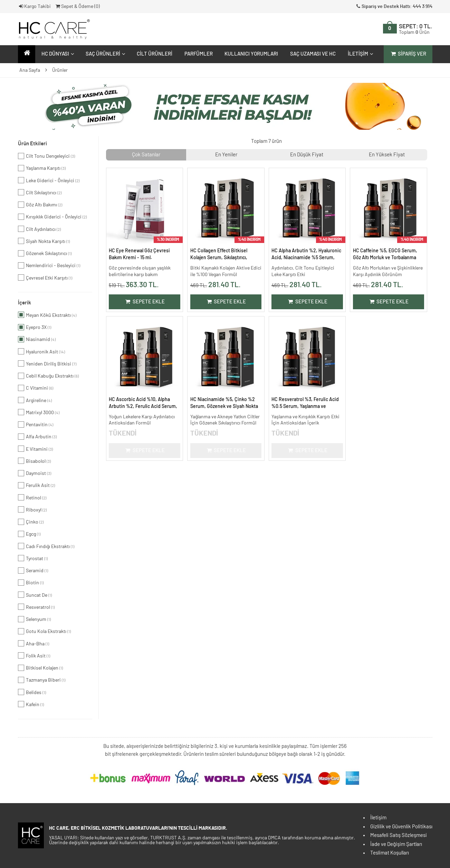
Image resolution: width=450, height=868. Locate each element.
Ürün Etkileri (32, 144)
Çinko (31, 522)
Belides (32, 692)
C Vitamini (36, 388)
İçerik (25, 303)
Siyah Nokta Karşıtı (44, 241)
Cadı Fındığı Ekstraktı (46, 546)
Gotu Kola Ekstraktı (44, 631)
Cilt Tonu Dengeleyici (46, 156)
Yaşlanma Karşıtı (42, 168)
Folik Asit (34, 655)
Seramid (33, 570)
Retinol (32, 497)
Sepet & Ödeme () (77, 7)
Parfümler (199, 54)
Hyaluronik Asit (41, 351)
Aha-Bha (33, 643)
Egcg (29, 534)
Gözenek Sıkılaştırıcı (45, 253)
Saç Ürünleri (105, 54)
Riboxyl (32, 509)
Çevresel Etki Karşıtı (45, 277)
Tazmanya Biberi (42, 680)
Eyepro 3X (35, 327)
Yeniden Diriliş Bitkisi (47, 363)
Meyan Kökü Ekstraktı (47, 315)
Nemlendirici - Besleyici (49, 265)
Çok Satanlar (146, 155)
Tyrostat (33, 558)
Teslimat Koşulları (390, 853)
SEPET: (416, 30)
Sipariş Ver (408, 54)
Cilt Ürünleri (155, 54)
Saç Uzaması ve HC (313, 54)
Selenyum (34, 619)
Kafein (31, 704)
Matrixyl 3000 (39, 412)
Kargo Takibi (35, 7)
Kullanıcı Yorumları (251, 54)
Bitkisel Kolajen (40, 668)
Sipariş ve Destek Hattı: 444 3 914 (394, 7)
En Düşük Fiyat (307, 155)
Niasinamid (37, 339)
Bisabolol (34, 461)
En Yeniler (226, 155)
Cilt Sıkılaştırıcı (40, 192)
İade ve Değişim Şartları (396, 844)
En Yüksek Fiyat (387, 155)
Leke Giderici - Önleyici (49, 180)
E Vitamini (35, 449)
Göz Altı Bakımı (40, 205)
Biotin (31, 583)
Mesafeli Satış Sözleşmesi (399, 835)
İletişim (360, 54)
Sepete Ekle (145, 302)
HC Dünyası (57, 54)
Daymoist (35, 473)
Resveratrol (36, 607)
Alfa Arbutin (37, 437)
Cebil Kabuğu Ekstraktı (48, 376)
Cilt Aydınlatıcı (39, 229)
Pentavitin (36, 425)
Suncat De (35, 595)
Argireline (35, 400)
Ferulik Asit (36, 485)
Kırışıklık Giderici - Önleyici (52, 217)
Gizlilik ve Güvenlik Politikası (401, 827)
